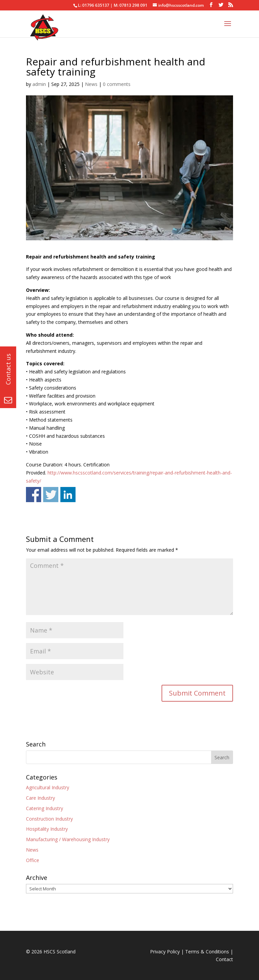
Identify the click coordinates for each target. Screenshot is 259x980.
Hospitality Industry (47, 829)
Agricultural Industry (48, 787)
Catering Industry (45, 808)
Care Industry (40, 798)
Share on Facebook (34, 495)
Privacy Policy (165, 952)
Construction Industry (49, 819)
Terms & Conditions (207, 952)
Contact (224, 959)
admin (39, 84)
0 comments (117, 84)
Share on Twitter (51, 495)
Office (33, 860)
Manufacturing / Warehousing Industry (68, 839)
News (91, 84)
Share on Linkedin (68, 495)
